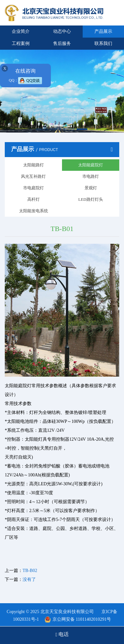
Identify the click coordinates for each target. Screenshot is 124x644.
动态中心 (62, 31)
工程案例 (21, 43)
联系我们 (103, 43)
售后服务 (62, 43)
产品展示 (103, 31)
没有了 (29, 579)
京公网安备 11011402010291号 (82, 619)
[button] (42, 129)
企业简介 (21, 31)
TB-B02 (30, 571)
